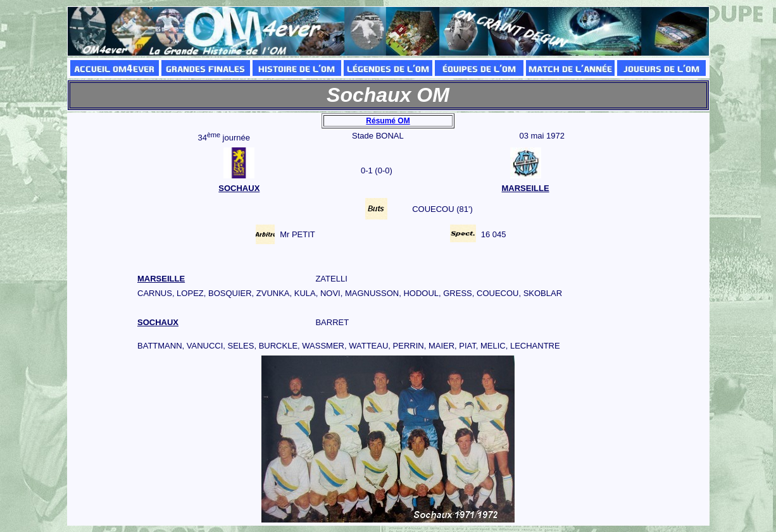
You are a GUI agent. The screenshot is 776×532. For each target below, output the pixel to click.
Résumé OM (388, 121)
